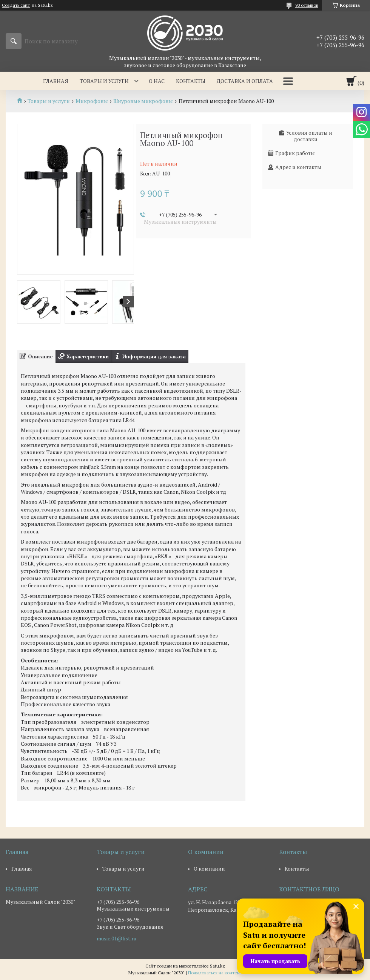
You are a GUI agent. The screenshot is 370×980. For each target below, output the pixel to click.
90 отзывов (307, 5)
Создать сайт (16, 5)
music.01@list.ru (116, 939)
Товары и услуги (104, 81)
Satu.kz (217, 966)
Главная (56, 81)
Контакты (191, 81)
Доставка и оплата (245, 81)
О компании (209, 869)
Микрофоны (92, 101)
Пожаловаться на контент (215, 973)
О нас (157, 81)
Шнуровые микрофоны (143, 101)
